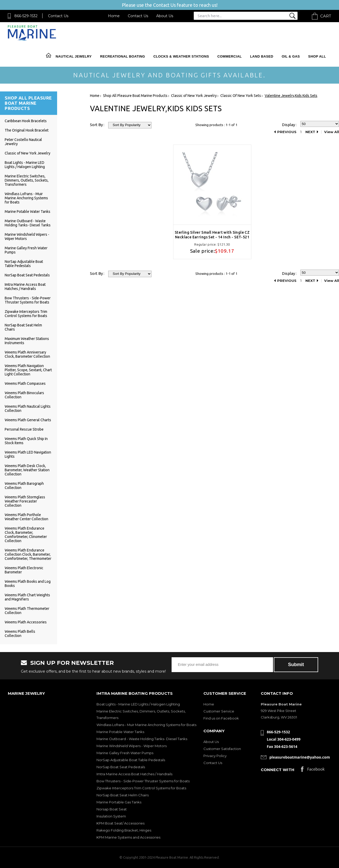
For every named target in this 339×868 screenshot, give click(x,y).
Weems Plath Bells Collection (20, 634)
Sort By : (97, 125)
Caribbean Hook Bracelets (26, 121)
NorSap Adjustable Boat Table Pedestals (24, 264)
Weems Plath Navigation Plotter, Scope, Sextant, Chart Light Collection (28, 370)
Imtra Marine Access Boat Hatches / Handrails (25, 287)
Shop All (317, 56)
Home (114, 16)
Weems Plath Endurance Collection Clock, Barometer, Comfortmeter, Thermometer (28, 554)
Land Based (262, 56)
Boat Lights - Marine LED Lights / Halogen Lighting (25, 165)
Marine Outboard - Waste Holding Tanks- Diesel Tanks (28, 223)
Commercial (230, 56)
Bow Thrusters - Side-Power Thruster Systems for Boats (28, 300)
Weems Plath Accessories (26, 622)
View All (332, 132)
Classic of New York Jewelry (28, 153)
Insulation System (111, 816)
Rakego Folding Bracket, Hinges (124, 830)
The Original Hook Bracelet (27, 130)
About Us (165, 16)
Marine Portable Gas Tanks (119, 802)
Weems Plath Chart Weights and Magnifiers (27, 597)
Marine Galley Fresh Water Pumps (125, 753)
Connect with (278, 770)
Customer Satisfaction (222, 749)
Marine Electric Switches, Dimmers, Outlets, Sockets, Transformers (27, 180)
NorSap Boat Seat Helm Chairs (123, 795)
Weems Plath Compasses (25, 383)
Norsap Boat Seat (112, 809)
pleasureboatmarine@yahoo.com (300, 757)
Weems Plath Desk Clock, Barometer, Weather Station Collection (27, 470)
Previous (287, 132)
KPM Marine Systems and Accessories (128, 837)
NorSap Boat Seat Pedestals (27, 275)
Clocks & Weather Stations (181, 56)
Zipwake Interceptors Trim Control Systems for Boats (26, 314)
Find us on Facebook (221, 718)
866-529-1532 (26, 16)
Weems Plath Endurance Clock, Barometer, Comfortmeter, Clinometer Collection (26, 535)
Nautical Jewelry (74, 56)
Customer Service (219, 711)
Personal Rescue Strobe (24, 429)
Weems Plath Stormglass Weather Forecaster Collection (25, 501)
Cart (326, 16)
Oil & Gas (291, 56)
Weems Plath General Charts (28, 420)
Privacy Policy (215, 756)
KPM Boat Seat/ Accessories (120, 823)
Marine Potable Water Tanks (28, 212)
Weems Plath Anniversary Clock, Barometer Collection (27, 354)
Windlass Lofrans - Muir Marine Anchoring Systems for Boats (26, 198)
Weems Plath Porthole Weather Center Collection (26, 517)
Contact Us (58, 16)
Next (310, 132)
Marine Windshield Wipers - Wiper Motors (132, 746)
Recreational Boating (123, 56)
